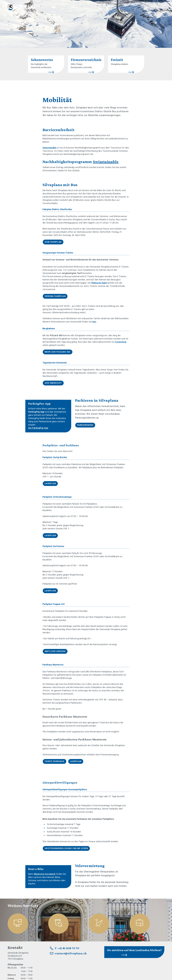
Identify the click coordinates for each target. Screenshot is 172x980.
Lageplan (50, 483)
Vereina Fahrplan (55, 296)
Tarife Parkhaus (55, 761)
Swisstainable (50, 148)
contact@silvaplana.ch (71, 953)
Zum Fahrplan (53, 242)
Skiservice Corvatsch (45, 874)
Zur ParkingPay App (38, 428)
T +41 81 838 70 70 (67, 948)
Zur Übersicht (53, 383)
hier (94, 322)
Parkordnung (85, 425)
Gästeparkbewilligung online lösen (66, 848)
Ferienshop (121, 342)
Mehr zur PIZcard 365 (58, 352)
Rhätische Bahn (99, 283)
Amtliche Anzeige (55, 651)
